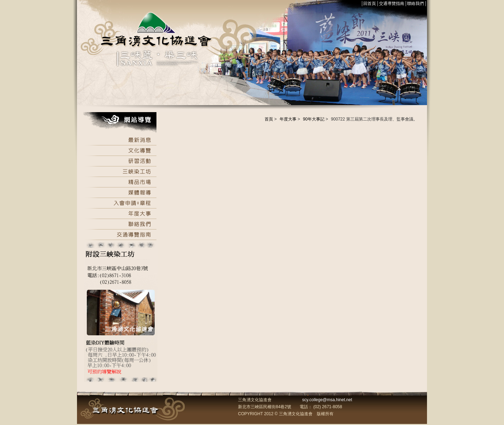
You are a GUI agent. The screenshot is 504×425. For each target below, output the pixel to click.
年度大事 (288, 119)
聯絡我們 (415, 4)
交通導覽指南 (392, 4)
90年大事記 (314, 119)
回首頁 (370, 4)
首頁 (269, 119)
